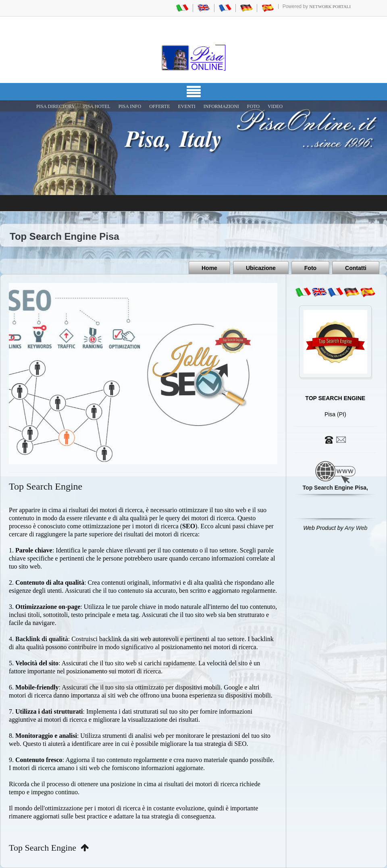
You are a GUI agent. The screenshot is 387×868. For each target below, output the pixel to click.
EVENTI (186, 106)
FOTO (253, 106)
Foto (310, 268)
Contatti (356, 268)
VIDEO (275, 106)
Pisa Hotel (97, 106)
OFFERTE (159, 106)
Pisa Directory (56, 106)
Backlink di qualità (42, 639)
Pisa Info (130, 106)
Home (209, 268)
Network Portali (330, 6)
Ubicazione (261, 268)
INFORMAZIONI (221, 106)
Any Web (356, 528)
